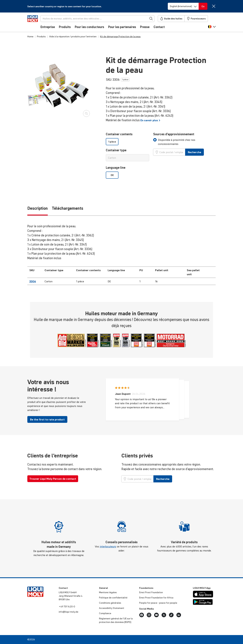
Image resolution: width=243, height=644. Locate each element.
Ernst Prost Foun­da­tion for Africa (156, 598)
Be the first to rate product (47, 419)
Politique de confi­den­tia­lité (113, 598)
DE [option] (112, 175)
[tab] (184, 142)
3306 (33, 281)
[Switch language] (183, 6)
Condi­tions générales (110, 603)
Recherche (194, 152)
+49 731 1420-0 (67, 607)
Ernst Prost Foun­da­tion (151, 592)
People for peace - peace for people (158, 603)
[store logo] (38, 23)
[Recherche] (103, 19)
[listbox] (127, 142)
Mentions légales (108, 592)
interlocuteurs (108, 546)
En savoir (150, 120)
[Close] (214, 6)
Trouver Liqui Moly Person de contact (53, 479)
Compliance (105, 613)
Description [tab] (38, 208)
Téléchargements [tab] (67, 208)
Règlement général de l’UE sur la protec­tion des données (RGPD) (116, 620)
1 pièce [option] (112, 142)
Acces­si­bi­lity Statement (112, 608)
